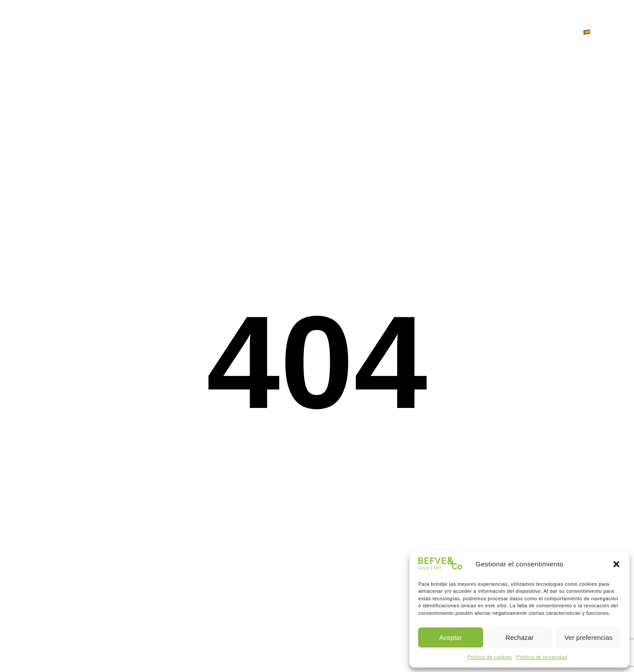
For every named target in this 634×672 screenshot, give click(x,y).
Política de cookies (490, 657)
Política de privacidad (542, 657)
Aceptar (450, 637)
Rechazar (520, 637)
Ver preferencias (588, 637)
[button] (616, 564)
